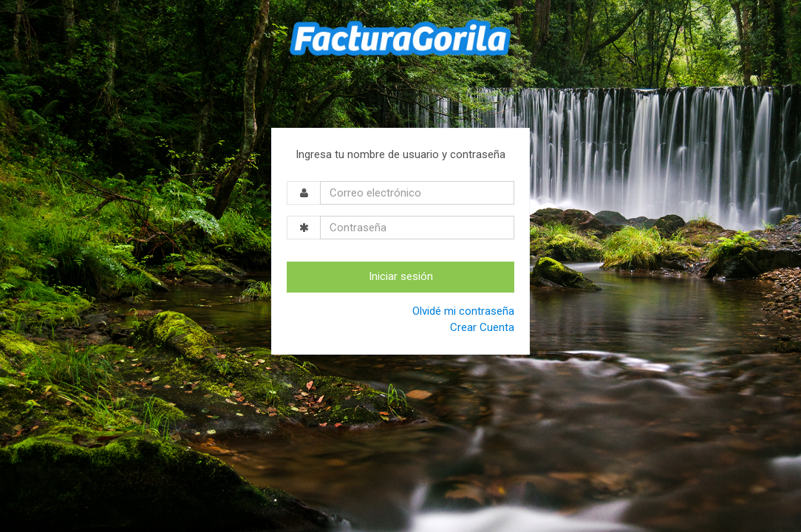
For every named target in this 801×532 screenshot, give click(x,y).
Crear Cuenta (482, 327)
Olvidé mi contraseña (463, 311)
